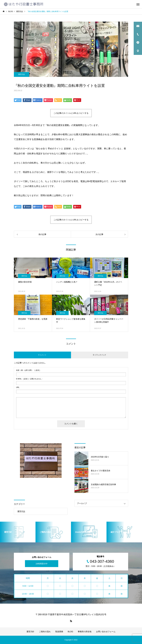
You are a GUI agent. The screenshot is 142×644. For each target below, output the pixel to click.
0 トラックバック (100, 355)
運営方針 (30, 632)
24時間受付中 (42, 564)
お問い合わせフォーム (106, 632)
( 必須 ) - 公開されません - (29, 379)
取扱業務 (59, 632)
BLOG (71, 632)
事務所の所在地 (85, 632)
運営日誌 (21, 74)
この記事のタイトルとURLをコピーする (71, 113)
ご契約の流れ (45, 632)
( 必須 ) (28, 370)
